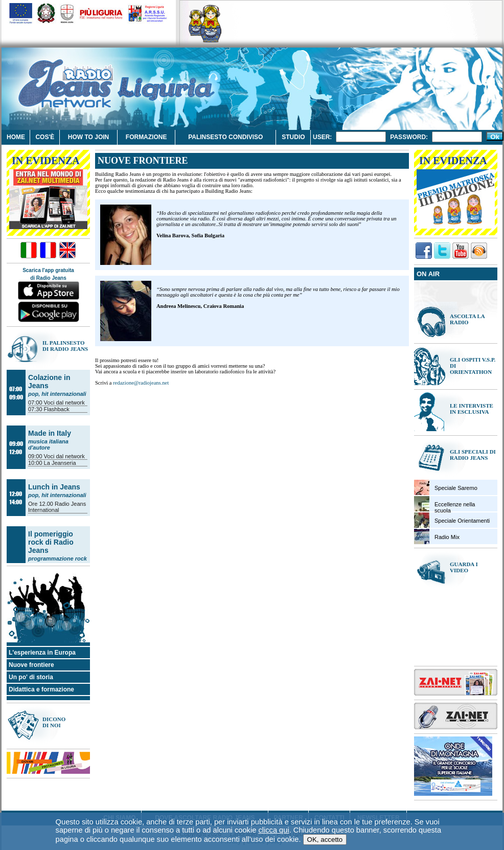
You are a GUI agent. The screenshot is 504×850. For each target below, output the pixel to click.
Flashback (57, 409)
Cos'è (45, 137)
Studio (293, 137)
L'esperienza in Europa (42, 653)
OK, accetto (325, 818)
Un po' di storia (31, 677)
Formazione (146, 137)
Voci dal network (64, 402)
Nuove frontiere (31, 665)
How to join (88, 137)
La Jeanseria (60, 463)
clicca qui (273, 808)
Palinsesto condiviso (225, 137)
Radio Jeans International (57, 507)
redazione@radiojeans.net (141, 383)
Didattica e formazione (41, 689)
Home (16, 137)
